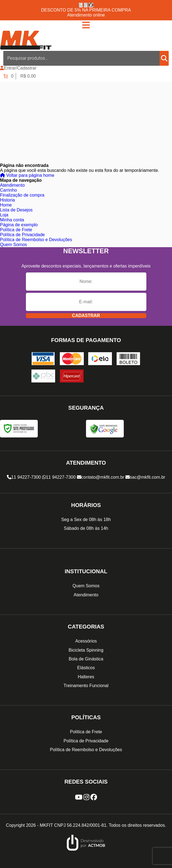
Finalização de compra (22, 195)
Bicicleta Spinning (86, 650)
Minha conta (12, 220)
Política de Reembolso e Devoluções (36, 240)
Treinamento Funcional (86, 686)
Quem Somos (14, 245)
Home (6, 205)
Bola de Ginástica (86, 659)
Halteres (86, 677)
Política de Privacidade (22, 235)
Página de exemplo (19, 225)
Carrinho (8, 190)
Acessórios (86, 641)
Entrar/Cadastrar (20, 68)
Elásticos (86, 668)
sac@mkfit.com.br (145, 477)
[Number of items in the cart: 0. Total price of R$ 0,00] (19, 76)
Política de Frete (16, 230)
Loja (4, 215)
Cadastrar (86, 315)
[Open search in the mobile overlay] (86, 58)
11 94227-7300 (24, 477)
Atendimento (12, 185)
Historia (7, 200)
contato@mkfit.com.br (101, 477)
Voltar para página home (27, 175)
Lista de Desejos (16, 210)
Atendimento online (86, 15)
